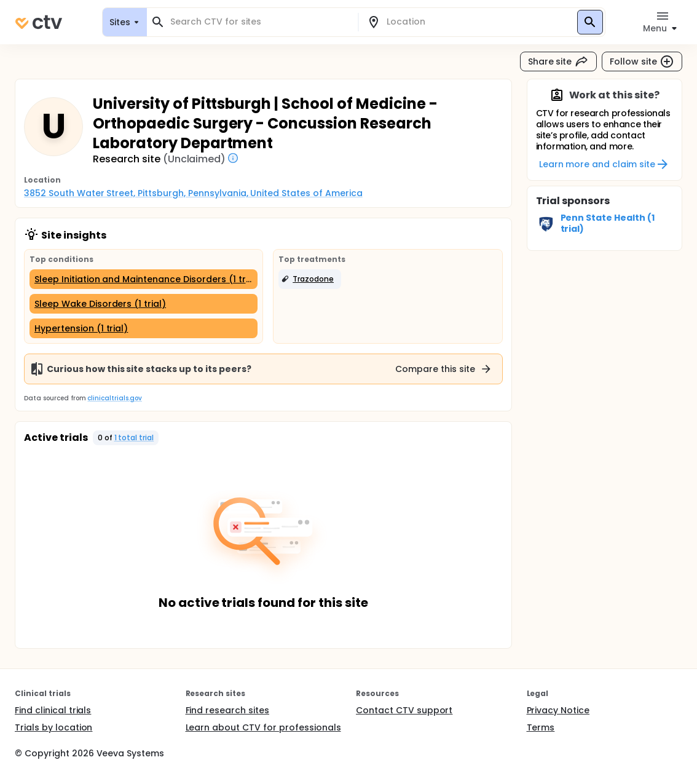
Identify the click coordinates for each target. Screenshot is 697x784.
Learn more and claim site (604, 164)
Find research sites (227, 710)
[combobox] (260, 22)
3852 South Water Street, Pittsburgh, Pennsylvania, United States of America (193, 193)
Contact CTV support (404, 710)
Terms (541, 727)
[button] (310, 279)
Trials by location (53, 727)
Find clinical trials (53, 710)
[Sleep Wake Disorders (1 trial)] (144, 304)
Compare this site (444, 369)
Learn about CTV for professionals (263, 727)
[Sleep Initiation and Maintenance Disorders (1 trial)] (144, 279)
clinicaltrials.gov (114, 398)
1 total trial (134, 438)
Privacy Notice (558, 710)
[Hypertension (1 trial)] (144, 328)
